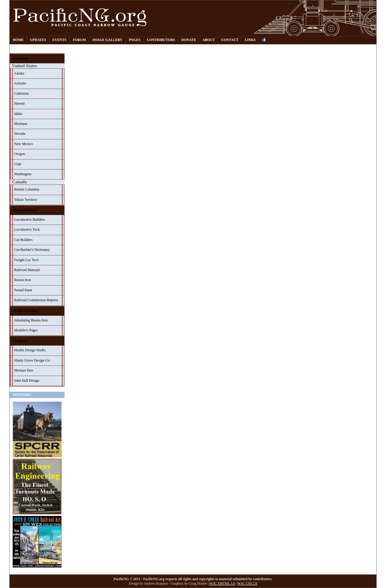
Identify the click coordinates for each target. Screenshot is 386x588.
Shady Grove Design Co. (32, 360)
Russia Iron (22, 280)
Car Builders (23, 240)
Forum (79, 40)
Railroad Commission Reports (36, 300)
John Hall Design (27, 381)
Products (20, 341)
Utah (18, 164)
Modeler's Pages (26, 330)
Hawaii (19, 103)
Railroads (21, 58)
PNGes (135, 40)
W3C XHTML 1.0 (222, 584)
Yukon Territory (26, 200)
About (209, 40)
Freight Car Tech (26, 260)
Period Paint (23, 290)
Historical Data (25, 210)
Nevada (20, 134)
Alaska (19, 73)
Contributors (161, 40)
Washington (23, 174)
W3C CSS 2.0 (247, 584)
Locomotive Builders (30, 220)
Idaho (18, 114)
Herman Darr (24, 370)
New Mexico (24, 144)
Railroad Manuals (27, 270)
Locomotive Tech (27, 229)
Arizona (20, 83)
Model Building (25, 311)
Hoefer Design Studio (30, 350)
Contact (230, 40)
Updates (38, 40)
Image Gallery (107, 40)
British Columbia (27, 189)
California (22, 93)
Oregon (20, 154)
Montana (21, 124)
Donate (189, 40)
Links (250, 40)
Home (18, 40)
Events (59, 40)
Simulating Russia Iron (31, 320)
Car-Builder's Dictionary (32, 250)
